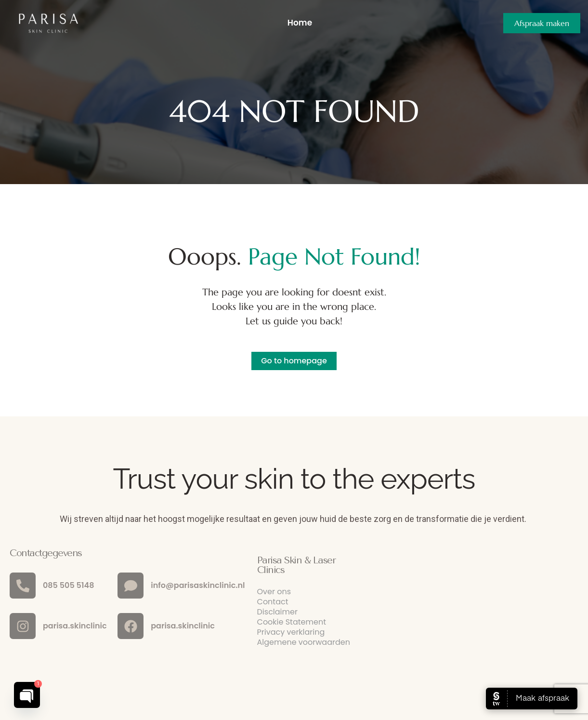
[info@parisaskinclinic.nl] (131, 586)
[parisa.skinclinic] (23, 626)
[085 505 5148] (23, 586)
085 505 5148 (68, 585)
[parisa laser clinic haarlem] (492, 613)
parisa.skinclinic (75, 626)
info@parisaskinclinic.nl (198, 585)
